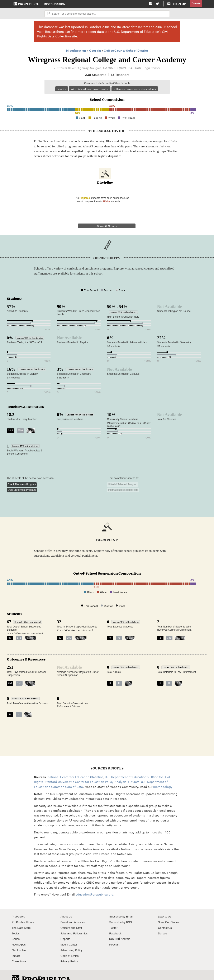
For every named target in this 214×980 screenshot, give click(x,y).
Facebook (116, 922)
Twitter (114, 917)
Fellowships (82, 922)
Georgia (95, 51)
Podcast (115, 933)
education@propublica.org (94, 883)
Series (16, 928)
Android (126, 928)
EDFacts (134, 770)
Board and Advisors (74, 911)
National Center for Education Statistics (75, 766)
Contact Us (166, 917)
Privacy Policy (70, 950)
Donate (195, 4)
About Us (67, 906)
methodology (163, 776)
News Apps (19, 933)
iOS (112, 928)
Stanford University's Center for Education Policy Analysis (85, 770)
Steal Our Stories (170, 911)
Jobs (64, 922)
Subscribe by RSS (122, 911)
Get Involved (20, 939)
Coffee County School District (126, 51)
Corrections (20, 950)
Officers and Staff (72, 917)
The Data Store (22, 917)
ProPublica (19, 906)
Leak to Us (165, 906)
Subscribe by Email (122, 906)
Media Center (70, 933)
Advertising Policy (73, 939)
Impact (16, 945)
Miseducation (55, 4)
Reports (66, 928)
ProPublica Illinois (24, 911)
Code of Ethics (70, 945)
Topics (16, 922)
